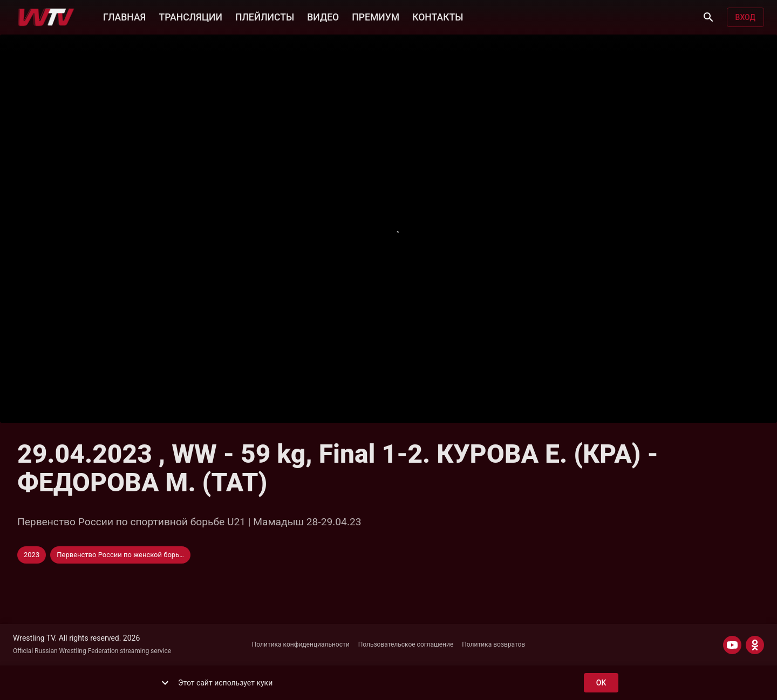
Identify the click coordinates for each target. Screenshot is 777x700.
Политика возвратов (493, 644)
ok (601, 683)
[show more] (165, 683)
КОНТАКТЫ (438, 16)
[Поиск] (708, 17)
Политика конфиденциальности (301, 644)
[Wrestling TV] (46, 17)
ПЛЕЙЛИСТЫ (265, 16)
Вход (745, 18)
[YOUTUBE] (732, 645)
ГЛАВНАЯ (124, 16)
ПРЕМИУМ (376, 16)
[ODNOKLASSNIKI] (755, 645)
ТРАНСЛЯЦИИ (190, 16)
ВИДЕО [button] (323, 16)
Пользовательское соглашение (406, 644)
